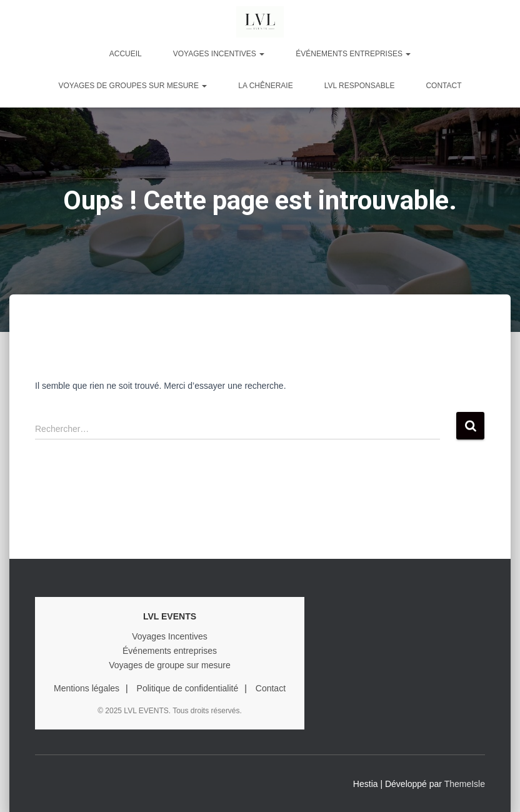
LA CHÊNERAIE (265, 86)
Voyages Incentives (170, 636)
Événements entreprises (170, 651)
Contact (443, 86)
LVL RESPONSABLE (360, 86)
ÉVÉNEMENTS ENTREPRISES (353, 54)
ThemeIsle (465, 784)
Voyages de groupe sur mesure (170, 665)
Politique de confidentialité (188, 688)
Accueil (126, 54)
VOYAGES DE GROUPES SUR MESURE (132, 86)
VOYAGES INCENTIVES (219, 54)
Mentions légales (87, 688)
